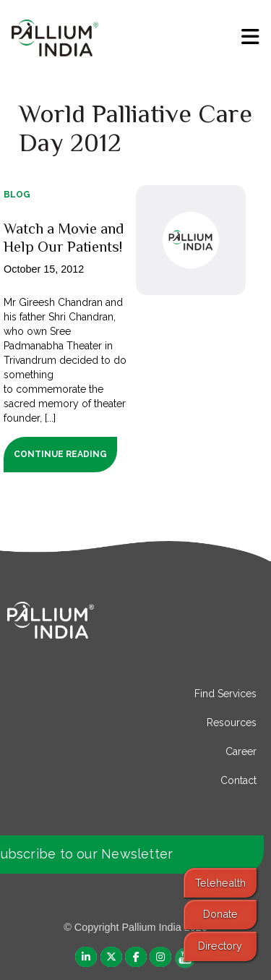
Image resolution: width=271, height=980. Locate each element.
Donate (220, 914)
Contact (238, 780)
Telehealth (220, 883)
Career (241, 751)
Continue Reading (60, 454)
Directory (220, 946)
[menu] (250, 37)
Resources (232, 723)
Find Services (225, 694)
